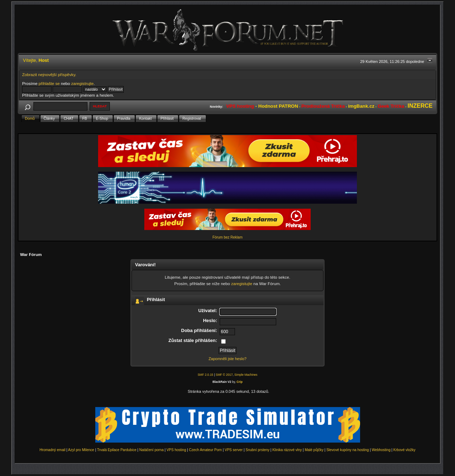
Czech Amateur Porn (205, 450)
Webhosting (381, 450)
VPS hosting (176, 450)
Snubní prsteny (258, 450)
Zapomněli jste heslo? (228, 359)
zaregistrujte (82, 83)
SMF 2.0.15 (205, 375)
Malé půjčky (314, 450)
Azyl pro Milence (81, 450)
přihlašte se (49, 83)
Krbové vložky (405, 450)
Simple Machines (246, 375)
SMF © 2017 (224, 375)
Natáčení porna (151, 450)
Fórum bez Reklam (227, 237)
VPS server (234, 450)
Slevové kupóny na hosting (348, 450)
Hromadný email (52, 450)
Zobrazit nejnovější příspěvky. (49, 74)
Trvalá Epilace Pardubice (117, 450)
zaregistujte (242, 284)
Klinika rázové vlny (287, 450)
